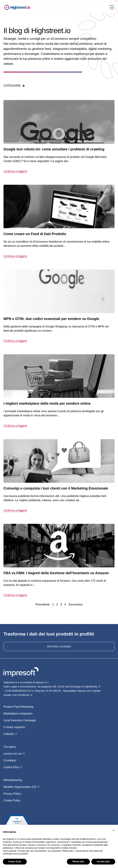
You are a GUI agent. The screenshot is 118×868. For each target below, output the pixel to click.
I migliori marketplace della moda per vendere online (47, 403)
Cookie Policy (12, 800)
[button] (113, 830)
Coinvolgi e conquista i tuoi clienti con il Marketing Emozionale (56, 488)
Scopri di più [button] (15, 862)
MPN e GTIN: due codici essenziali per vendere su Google (51, 319)
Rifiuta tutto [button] (78, 862)
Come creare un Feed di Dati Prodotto (35, 234)
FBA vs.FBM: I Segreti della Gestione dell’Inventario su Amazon (56, 573)
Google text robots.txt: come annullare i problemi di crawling (54, 149)
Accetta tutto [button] (103, 862)
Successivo (75, 604)
